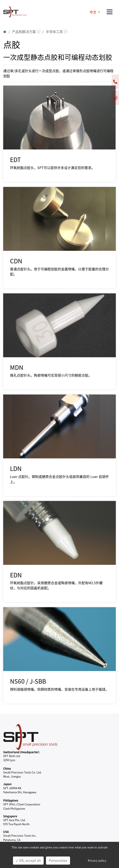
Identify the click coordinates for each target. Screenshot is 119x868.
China (7, 768)
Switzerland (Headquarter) (21, 752)
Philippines (11, 800)
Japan (7, 784)
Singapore (10, 816)
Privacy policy (97, 861)
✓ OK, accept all (28, 861)
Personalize (58, 861)
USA (6, 832)
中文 (93, 12)
